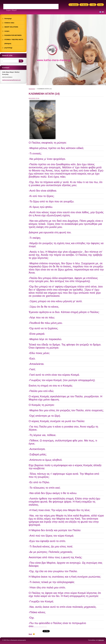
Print (101, 5)
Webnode (101, 640)
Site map (85, 5)
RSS (94, 5)
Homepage (32, 89)
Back (30, 634)
